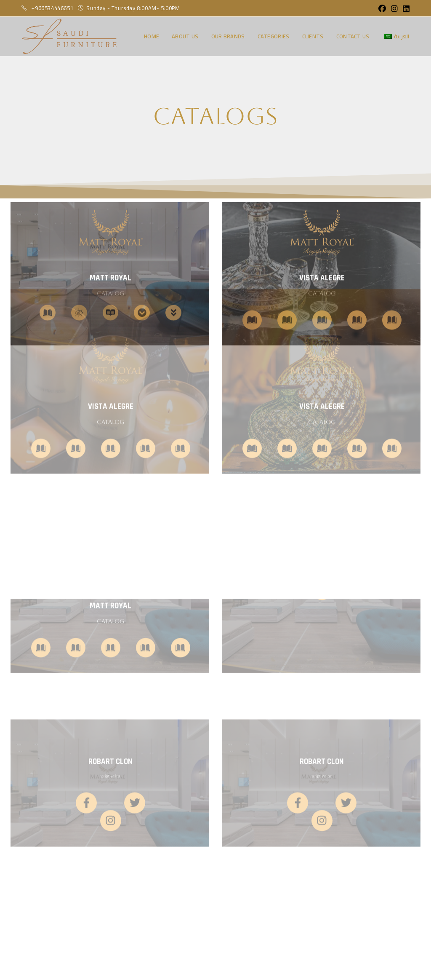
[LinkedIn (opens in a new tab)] (405, 8)
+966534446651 (53, 8)
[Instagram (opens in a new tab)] (394, 8)
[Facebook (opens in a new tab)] (382, 8)
